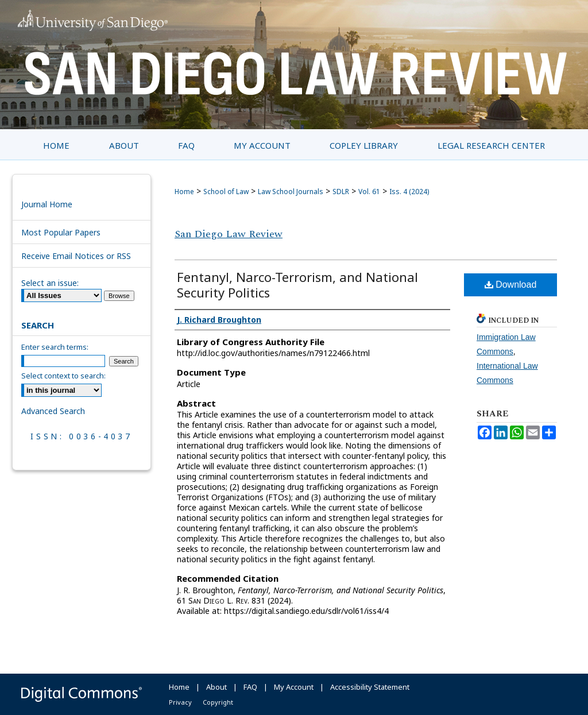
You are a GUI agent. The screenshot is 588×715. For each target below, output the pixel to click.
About (216, 687)
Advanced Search (53, 411)
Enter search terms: (55, 347)
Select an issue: (50, 283)
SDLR (341, 192)
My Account (294, 687)
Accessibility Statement (370, 687)
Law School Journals (291, 192)
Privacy (180, 702)
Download (511, 285)
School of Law (226, 192)
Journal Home (47, 204)
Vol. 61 (369, 192)
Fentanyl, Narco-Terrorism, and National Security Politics (297, 285)
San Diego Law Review (229, 234)
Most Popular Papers (61, 232)
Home (184, 192)
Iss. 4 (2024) (409, 192)
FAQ (250, 687)
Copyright (218, 702)
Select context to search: (63, 376)
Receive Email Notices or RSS (76, 256)
